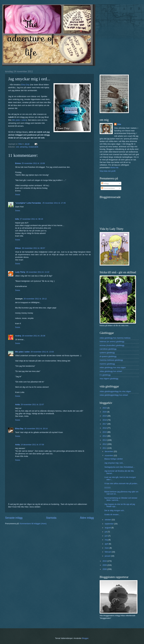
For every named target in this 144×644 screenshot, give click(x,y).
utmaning (24, 147)
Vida (119, 124)
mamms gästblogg (107, 364)
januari (108, 556)
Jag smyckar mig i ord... (114, 463)
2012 (105, 444)
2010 (105, 561)
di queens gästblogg (108, 356)
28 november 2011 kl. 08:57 (33, 248)
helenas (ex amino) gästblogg (112, 342)
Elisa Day (25, 85)
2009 (105, 565)
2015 (105, 432)
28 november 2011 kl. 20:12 (35, 299)
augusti (108, 528)
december (109, 451)
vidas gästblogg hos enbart (111, 371)
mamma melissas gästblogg (111, 360)
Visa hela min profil (108, 171)
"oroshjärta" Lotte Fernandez (28, 203)
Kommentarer (108, 188)
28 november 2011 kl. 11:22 (38, 272)
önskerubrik (33, 147)
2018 (105, 420)
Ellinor (18, 248)
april (107, 544)
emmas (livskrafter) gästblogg (112, 345)
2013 (105, 440)
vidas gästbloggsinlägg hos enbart (114, 395)
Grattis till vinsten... (112, 515)
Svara (18, 194)
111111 (107, 488)
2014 (105, 436)
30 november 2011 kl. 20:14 (36, 429)
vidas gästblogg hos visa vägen (113, 367)
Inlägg (105, 183)
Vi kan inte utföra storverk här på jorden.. (121, 483)
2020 (105, 412)
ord (17, 147)
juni (106, 536)
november (109, 455)
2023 (105, 408)
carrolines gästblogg (108, 349)
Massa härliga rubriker (114, 459)
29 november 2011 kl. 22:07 (32, 404)
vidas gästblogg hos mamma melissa (115, 338)
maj (106, 540)
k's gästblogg (105, 375)
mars (107, 548)
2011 (105, 448)
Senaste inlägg (14, 518)
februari (108, 552)
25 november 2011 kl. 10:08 (33, 163)
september (109, 524)
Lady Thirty (20, 272)
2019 (105, 416)
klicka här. (115, 168)
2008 (105, 569)
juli (106, 532)
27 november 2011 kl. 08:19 (31, 219)
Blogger (85, 638)
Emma (18, 163)
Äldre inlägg (87, 518)
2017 (105, 424)
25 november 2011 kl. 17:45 (54, 203)
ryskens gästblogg (107, 353)
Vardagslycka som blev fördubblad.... (120, 467)
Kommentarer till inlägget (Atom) (33, 524)
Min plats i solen (19, 120)
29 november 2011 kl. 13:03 (42, 352)
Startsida (51, 518)
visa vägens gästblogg (109, 379)
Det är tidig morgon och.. (115, 510)
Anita (17, 404)
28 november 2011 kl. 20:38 (34, 336)
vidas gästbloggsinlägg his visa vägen (115, 391)
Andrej (18, 336)
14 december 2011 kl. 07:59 (32, 445)
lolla (17, 219)
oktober (108, 520)
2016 (105, 428)
